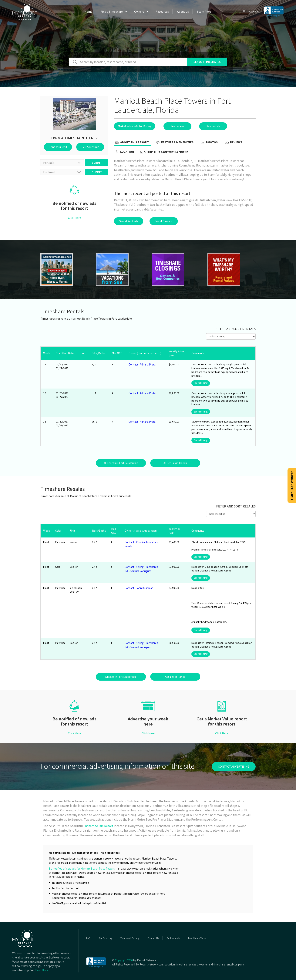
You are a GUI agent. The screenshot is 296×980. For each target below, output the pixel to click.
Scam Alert (204, 12)
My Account (251, 12)
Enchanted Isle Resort (98, 826)
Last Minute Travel (197, 938)
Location (124, 152)
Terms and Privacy (130, 938)
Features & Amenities (174, 143)
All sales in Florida (175, 677)
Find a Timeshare (112, 12)
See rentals (213, 126)
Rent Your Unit (58, 147)
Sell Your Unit (90, 147)
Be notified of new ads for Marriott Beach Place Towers (82, 869)
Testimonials (173, 938)
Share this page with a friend (164, 152)
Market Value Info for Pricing (135, 126)
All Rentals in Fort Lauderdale (121, 463)
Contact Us (153, 938)
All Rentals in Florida (175, 463)
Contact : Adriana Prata (142, 364)
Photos (209, 143)
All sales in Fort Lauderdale (121, 677)
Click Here (74, 218)
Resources (162, 12)
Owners (139, 12)
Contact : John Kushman (139, 588)
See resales (177, 126)
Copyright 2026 (124, 960)
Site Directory (105, 938)
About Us (183, 12)
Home (88, 12)
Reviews (233, 143)
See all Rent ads (129, 221)
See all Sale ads (164, 221)
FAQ (88, 938)
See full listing (201, 383)
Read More (42, 970)
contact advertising (234, 766)
